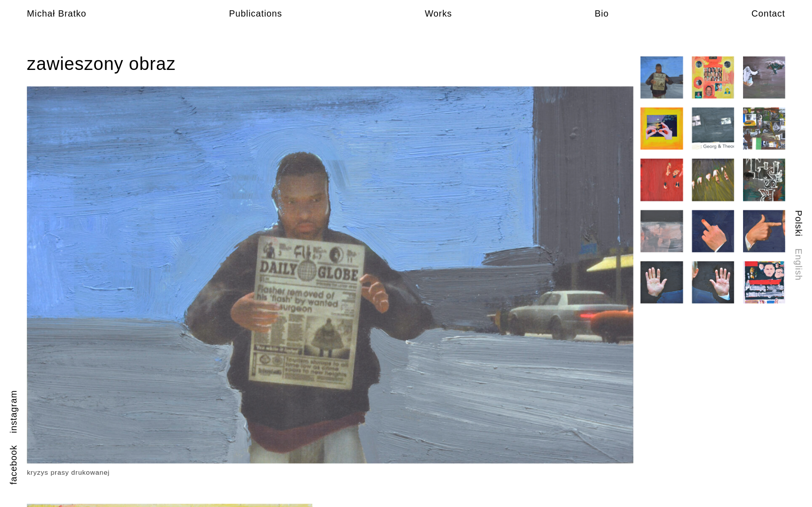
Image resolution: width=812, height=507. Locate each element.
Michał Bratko (57, 13)
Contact (768, 13)
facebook (13, 465)
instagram (13, 412)
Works (438, 13)
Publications (256, 13)
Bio (602, 13)
